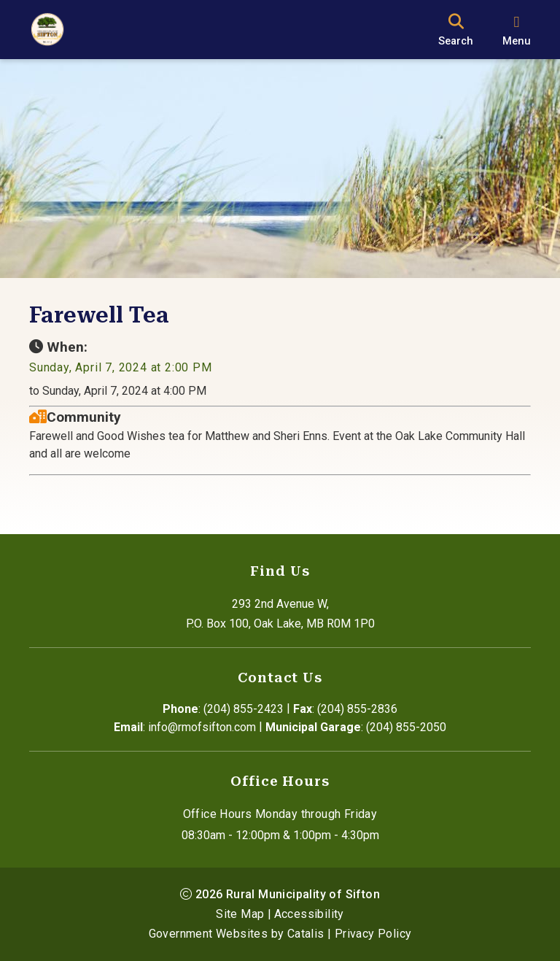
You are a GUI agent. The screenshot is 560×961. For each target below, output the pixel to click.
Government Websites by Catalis (237, 934)
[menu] (517, 29)
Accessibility (309, 914)
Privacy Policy (373, 934)
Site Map (240, 914)
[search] (456, 29)
